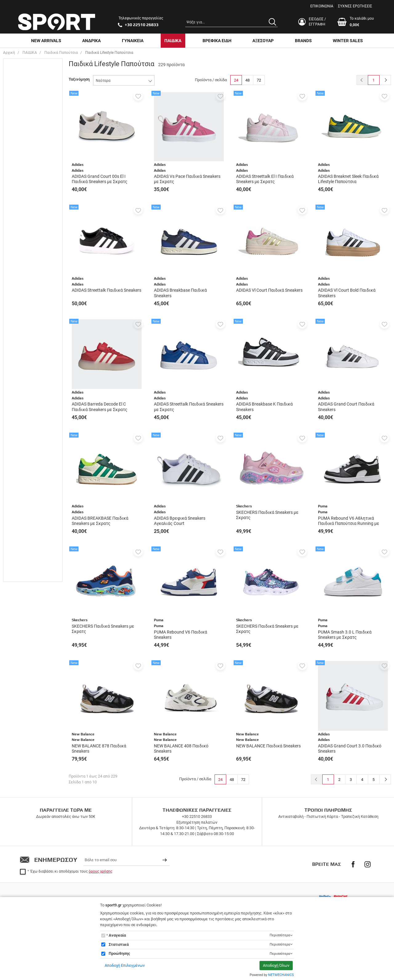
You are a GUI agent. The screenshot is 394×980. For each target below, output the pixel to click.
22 (19, 205)
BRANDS (303, 41)
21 (19, 187)
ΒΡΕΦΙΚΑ (25, 94)
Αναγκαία (117, 935)
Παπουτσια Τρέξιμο (34, 307)
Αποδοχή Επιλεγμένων (125, 965)
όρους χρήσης (101, 871)
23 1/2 (22, 240)
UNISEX (24, 77)
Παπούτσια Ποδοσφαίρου (29, 296)
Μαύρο (23, 526)
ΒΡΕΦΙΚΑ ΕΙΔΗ (217, 41)
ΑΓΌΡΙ (22, 86)
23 (19, 231)
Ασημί (22, 456)
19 (19, 169)
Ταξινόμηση (79, 79)
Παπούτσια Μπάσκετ (35, 284)
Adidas (23, 338)
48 (247, 80)
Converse (25, 382)
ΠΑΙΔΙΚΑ (173, 41)
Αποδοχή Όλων (276, 965)
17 (19, 152)
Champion (26, 365)
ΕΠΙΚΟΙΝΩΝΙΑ (322, 6)
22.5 (21, 222)
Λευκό (23, 500)
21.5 (21, 196)
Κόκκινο (24, 491)
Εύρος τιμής (20, 545)
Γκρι (21, 464)
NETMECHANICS (281, 975)
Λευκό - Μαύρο (30, 508)
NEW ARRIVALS (46, 41)
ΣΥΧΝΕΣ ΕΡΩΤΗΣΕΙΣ (355, 6)
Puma (22, 426)
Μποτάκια (26, 275)
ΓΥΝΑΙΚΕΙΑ (133, 41)
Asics (22, 356)
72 (259, 80)
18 (19, 161)
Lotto (21, 391)
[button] (138, 96)
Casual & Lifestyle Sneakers (33, 263)
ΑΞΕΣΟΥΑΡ (263, 41)
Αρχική (9, 53)
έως (31, 585)
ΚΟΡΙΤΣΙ (24, 112)
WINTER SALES (348, 41)
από (12, 585)
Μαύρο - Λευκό (30, 535)
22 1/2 (22, 213)
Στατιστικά (119, 944)
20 (19, 178)
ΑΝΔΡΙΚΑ (91, 41)
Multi (21, 447)
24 (236, 80)
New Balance (28, 400)
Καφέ (22, 473)
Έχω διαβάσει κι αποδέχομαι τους (71, 871)
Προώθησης (119, 953)
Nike (21, 417)
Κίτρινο (24, 482)
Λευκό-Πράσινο (30, 517)
